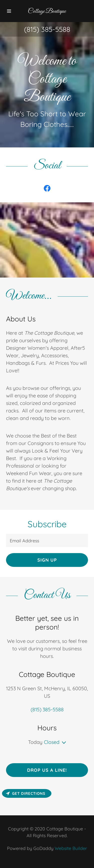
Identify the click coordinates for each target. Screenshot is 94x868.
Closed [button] (52, 742)
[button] (11, 11)
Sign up (47, 560)
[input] (47, 540)
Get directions (26, 793)
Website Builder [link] (71, 848)
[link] (47, 188)
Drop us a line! (47, 770)
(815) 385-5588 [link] (47, 29)
